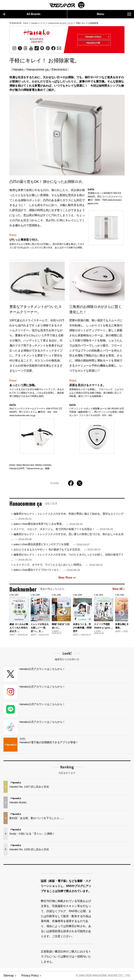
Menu (114, 14)
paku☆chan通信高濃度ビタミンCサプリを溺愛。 (52, 544)
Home (26, 23)
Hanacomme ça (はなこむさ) (61, 23)
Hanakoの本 (98, 43)
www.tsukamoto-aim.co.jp (22, 416)
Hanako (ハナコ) (38, 23)
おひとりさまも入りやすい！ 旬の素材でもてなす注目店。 (57, 550)
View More (67, 578)
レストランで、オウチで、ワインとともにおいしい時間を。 (58, 565)
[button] (121, 613)
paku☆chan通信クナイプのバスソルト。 (47, 570)
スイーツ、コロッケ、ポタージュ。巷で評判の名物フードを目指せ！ (63, 529)
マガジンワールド (67, 5)
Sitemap (9, 976)
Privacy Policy (30, 976)
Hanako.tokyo (97, 37)
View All (118, 589)
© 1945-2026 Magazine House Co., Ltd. (103, 976)
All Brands (22, 14)
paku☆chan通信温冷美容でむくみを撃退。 (48, 524)
